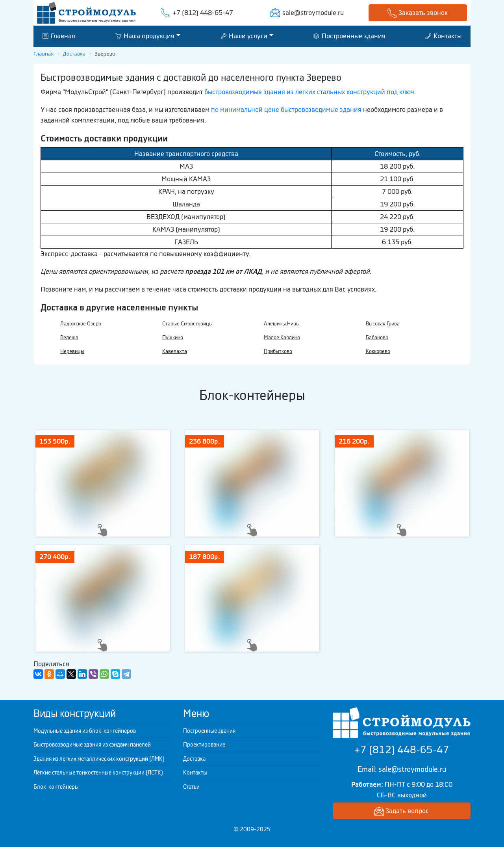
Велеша (69, 337)
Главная (59, 36)
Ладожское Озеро (81, 324)
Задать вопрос (402, 811)
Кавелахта (175, 351)
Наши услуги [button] (244, 36)
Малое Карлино (282, 337)
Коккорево (378, 351)
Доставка (194, 759)
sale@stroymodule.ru (313, 13)
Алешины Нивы (282, 324)
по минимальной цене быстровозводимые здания (286, 110)
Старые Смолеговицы (187, 324)
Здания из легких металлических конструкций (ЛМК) (99, 759)
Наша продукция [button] (145, 36)
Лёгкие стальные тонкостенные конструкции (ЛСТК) (98, 773)
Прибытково (278, 351)
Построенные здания (349, 36)
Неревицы (72, 351)
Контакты (443, 36)
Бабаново (377, 337)
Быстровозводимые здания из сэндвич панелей (92, 745)
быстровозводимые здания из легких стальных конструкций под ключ (309, 92)
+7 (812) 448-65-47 (203, 13)
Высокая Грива (383, 324)
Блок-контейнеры (56, 787)
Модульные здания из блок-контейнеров (85, 731)
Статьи (191, 787)
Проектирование (204, 745)
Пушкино (173, 337)
